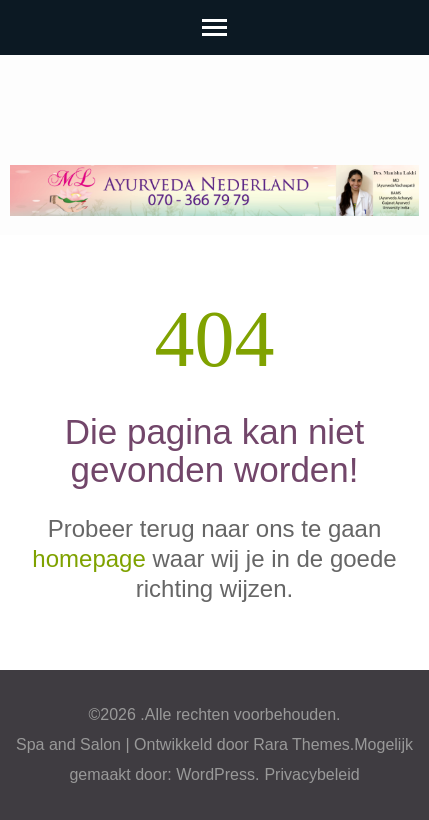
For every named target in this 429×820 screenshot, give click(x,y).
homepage (88, 558)
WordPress (215, 774)
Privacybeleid (311, 774)
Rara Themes (301, 744)
